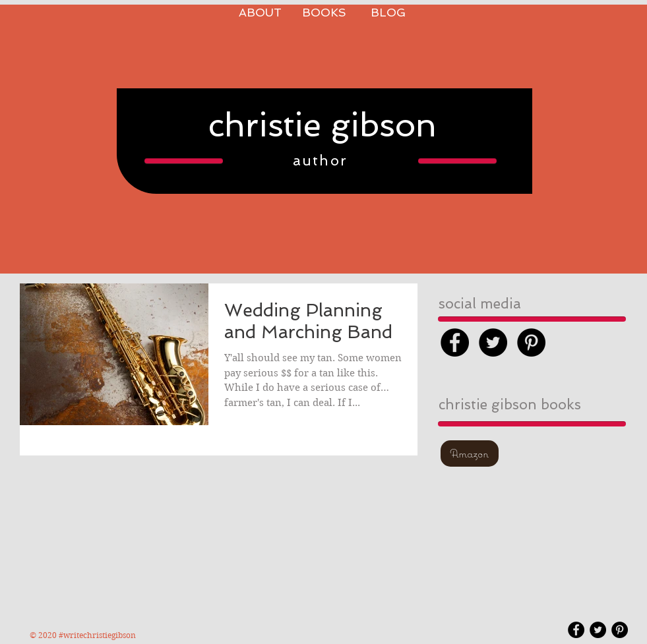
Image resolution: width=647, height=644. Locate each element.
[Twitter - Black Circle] (493, 342)
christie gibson (323, 125)
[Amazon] (470, 454)
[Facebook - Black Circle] (455, 342)
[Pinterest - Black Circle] (531, 342)
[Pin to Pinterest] (324, 200)
